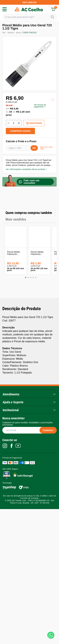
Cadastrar (48, 382)
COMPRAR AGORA (20, 131)
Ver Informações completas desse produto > (26, 169)
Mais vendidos (16, 219)
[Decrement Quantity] (8, 123)
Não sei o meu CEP (46, 148)
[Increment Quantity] (19, 123)
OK (34, 148)
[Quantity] (14, 123)
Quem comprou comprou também (29, 213)
